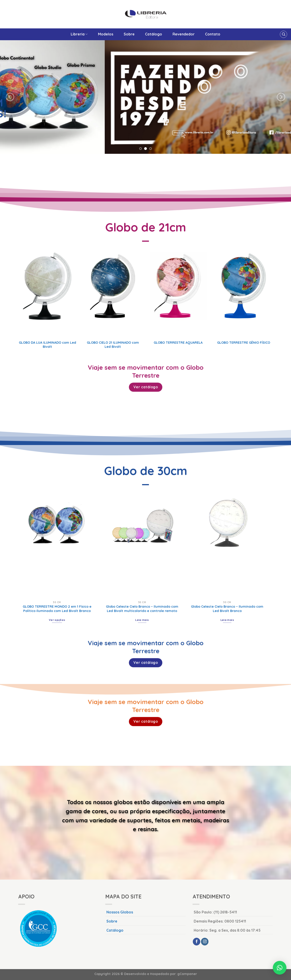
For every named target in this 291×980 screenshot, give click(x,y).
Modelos (106, 34)
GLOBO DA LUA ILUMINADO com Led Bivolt (48, 345)
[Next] (281, 97)
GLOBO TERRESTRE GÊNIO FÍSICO (244, 343)
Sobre (129, 34)
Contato (213, 34)
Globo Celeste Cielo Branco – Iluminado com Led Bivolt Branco (227, 609)
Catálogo (154, 34)
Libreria (79, 34)
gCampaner (187, 974)
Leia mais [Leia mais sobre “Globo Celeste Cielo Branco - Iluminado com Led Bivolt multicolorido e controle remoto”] (142, 620)
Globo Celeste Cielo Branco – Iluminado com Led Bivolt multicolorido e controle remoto (142, 609)
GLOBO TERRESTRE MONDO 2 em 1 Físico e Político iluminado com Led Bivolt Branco (57, 609)
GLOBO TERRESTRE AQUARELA (178, 343)
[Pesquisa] (283, 34)
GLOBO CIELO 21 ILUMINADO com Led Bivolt (113, 345)
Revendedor (184, 34)
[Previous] (10, 97)
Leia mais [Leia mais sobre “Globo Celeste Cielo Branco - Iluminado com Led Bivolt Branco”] (227, 620)
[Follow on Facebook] (197, 942)
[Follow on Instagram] (205, 942)
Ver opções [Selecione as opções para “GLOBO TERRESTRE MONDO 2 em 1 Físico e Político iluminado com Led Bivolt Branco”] (57, 620)
